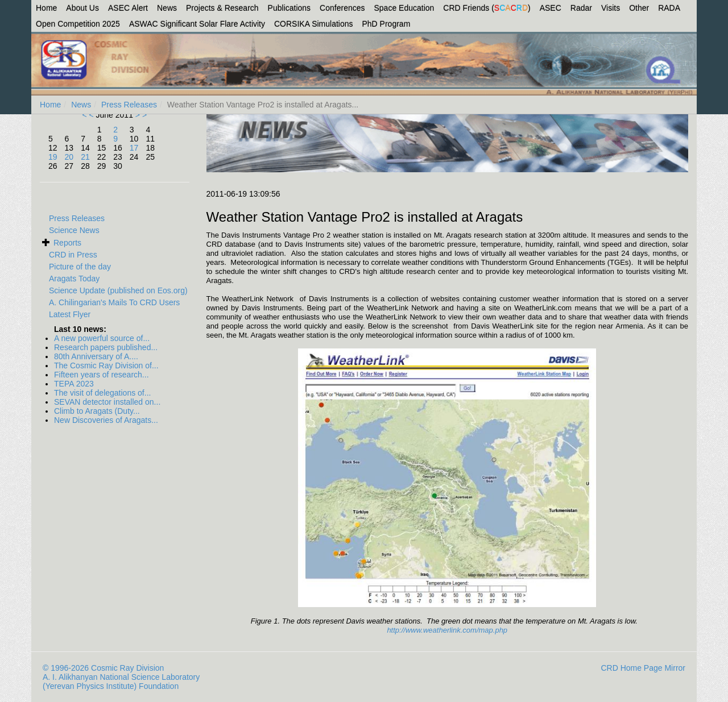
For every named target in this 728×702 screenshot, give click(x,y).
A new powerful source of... (102, 338)
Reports (67, 243)
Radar (581, 8)
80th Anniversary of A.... (96, 356)
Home (46, 8)
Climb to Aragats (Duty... (97, 411)
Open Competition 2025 (78, 24)
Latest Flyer (70, 314)
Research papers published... (106, 347)
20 (69, 157)
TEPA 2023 (74, 384)
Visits (611, 8)
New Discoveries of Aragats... (106, 420)
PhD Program (386, 24)
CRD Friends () (487, 8)
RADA (669, 8)
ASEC (551, 8)
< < (89, 115)
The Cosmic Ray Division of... (106, 365)
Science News (74, 230)
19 (53, 157)
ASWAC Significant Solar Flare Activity (197, 24)
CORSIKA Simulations (314, 24)
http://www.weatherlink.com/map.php (447, 630)
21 (85, 157)
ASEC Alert (128, 8)
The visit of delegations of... (102, 393)
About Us (82, 8)
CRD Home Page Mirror (643, 668)
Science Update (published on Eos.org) (118, 290)
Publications (289, 8)
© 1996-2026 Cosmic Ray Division (103, 668)
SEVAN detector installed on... (107, 402)
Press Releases (129, 105)
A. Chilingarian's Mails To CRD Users (114, 302)
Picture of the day (80, 267)
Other (639, 8)
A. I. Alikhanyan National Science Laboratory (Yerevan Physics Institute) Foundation (121, 682)
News (167, 8)
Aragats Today (74, 279)
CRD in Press (73, 255)
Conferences (342, 8)
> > (140, 115)
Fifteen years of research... (102, 375)
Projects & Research (222, 8)
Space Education (404, 8)
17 (134, 148)
